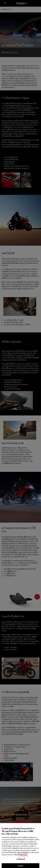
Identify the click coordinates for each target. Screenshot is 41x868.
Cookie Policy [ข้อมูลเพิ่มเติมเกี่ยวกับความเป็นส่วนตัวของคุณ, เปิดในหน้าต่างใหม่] (23, 864)
